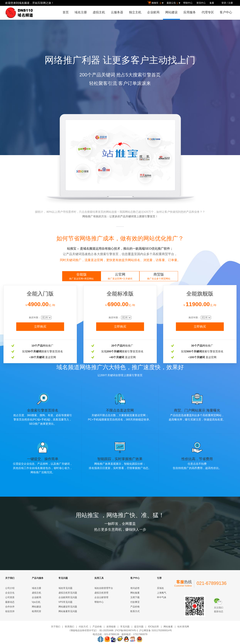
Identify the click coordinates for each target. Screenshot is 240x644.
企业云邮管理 (101, 597)
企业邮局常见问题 (68, 597)
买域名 (160, 588)
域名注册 (81, 12)
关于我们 (56, 627)
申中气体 (162, 597)
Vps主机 (36, 602)
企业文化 (10, 593)
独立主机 (135, 12)
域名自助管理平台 (104, 588)
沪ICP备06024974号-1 (126, 630)
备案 (212, 3)
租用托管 (36, 611)
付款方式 (83, 627)
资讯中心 (201, 3)
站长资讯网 (183, 627)
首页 (66, 12)
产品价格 (135, 607)
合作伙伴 (10, 607)
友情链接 (111, 627)
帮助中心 (188, 3)
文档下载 (135, 597)
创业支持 (10, 611)
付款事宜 (135, 602)
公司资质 (10, 597)
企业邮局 (153, 12)
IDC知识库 (154, 627)
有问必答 (135, 588)
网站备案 (135, 593)
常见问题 (125, 627)
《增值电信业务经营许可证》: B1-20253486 (91, 630)
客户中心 (226, 12)
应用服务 (190, 12)
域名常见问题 (65, 588)
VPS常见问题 (65, 602)
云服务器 (117, 12)
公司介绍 (10, 588)
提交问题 (139, 627)
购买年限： (35, 318)
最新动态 (10, 602)
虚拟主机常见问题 (68, 593)
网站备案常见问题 (68, 611)
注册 (231, 3)
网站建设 (171, 12)
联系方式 (135, 611)
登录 (224, 3)
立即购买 (40, 327)
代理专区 (208, 12)
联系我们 (70, 627)
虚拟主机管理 (101, 593)
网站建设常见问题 (68, 607)
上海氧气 (162, 593)
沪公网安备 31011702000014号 (156, 630)
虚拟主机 (99, 12)
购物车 (156, 3)
